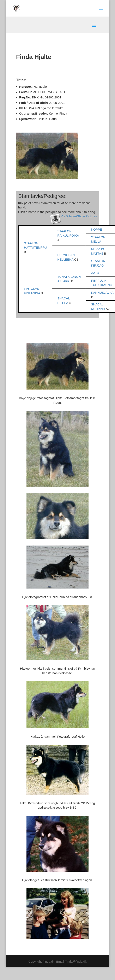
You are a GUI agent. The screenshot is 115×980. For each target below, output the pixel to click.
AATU (95, 273)
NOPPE (96, 229)
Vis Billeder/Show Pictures (79, 216)
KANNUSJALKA (102, 293)
